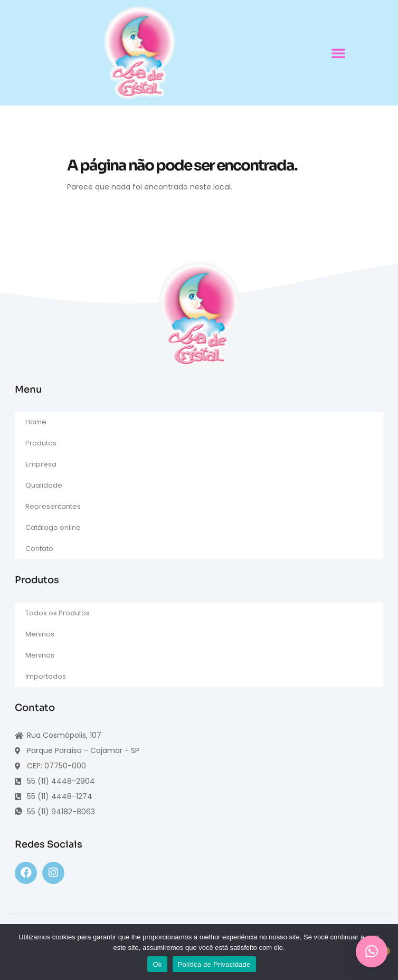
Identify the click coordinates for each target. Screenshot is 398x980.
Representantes (53, 506)
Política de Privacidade (214, 964)
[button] (338, 53)
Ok (157, 964)
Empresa (41, 464)
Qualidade (44, 485)
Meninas (40, 655)
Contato (39, 549)
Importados (46, 676)
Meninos (40, 634)
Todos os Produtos (58, 613)
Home (36, 422)
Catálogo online (53, 527)
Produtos (41, 443)
